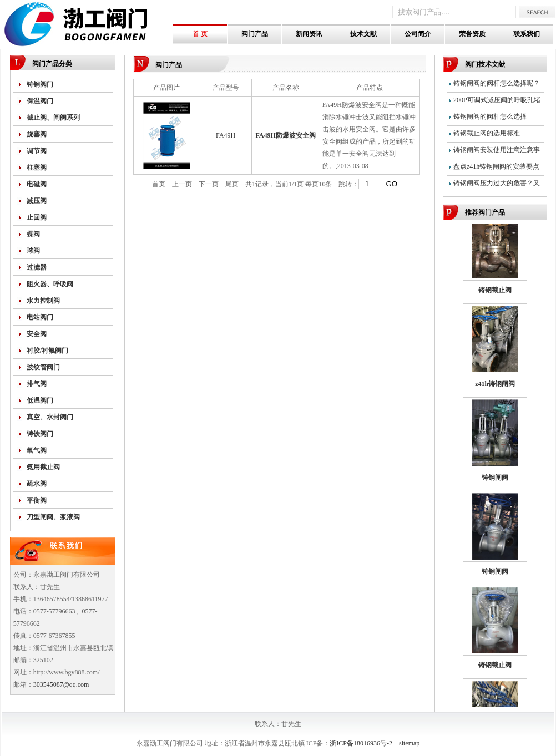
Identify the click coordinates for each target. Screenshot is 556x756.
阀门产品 (255, 34)
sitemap (409, 743)
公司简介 (418, 34)
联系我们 (527, 34)
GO (391, 184)
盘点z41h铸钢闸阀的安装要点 (496, 166)
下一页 (209, 184)
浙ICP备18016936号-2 (361, 743)
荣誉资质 (472, 34)
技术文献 (363, 34)
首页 (159, 184)
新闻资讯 (309, 34)
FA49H (226, 135)
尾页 (232, 184)
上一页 (182, 184)
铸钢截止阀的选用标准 (487, 133)
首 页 (200, 34)
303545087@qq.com (61, 684)
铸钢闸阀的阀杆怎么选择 (490, 116)
